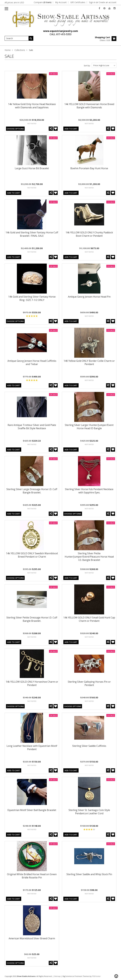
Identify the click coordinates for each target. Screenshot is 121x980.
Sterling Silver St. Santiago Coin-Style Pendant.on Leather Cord (89, 812)
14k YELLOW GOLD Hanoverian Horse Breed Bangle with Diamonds (89, 106)
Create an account (107, 2)
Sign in (92, 2)
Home (8, 50)
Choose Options (15, 129)
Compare (43, 2)
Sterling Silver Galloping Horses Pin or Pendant (89, 683)
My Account (61, 2)
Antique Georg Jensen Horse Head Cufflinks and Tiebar (32, 362)
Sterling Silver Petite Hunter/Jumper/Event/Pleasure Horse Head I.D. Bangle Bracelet (89, 557)
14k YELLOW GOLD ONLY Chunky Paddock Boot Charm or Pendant (89, 234)
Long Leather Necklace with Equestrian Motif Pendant (32, 748)
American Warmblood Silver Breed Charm (32, 938)
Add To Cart (71, 129)
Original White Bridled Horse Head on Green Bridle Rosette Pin (32, 876)
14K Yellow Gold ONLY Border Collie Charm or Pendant (89, 362)
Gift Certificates (78, 2)
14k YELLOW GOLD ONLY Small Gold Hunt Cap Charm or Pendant (89, 619)
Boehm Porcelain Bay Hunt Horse (89, 168)
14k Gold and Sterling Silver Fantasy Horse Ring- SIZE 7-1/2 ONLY (32, 298)
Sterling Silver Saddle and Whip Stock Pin (89, 874)
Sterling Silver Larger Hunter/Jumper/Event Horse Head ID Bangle (89, 427)
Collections (20, 50)
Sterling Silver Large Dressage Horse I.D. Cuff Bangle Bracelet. (32, 491)
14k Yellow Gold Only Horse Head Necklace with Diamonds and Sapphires (32, 106)
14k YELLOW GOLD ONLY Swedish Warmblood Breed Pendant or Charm (32, 555)
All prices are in (14, 2)
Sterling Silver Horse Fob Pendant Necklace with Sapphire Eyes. (89, 491)
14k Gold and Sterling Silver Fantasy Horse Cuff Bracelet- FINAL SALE (32, 234)
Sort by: (87, 66)
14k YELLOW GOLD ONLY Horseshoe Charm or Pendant (32, 683)
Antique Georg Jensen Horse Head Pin (89, 297)
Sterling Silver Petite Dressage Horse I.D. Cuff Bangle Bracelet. (32, 619)
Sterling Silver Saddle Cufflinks (89, 746)
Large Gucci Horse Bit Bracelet (32, 168)
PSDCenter (96, 976)
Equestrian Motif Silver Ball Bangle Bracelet (32, 810)
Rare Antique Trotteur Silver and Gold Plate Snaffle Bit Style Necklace (32, 427)
